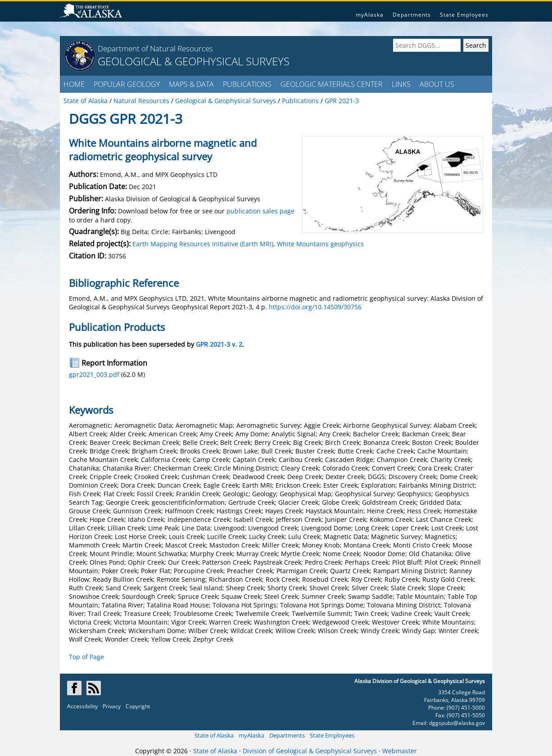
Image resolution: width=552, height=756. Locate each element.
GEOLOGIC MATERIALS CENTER (332, 84)
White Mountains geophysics (320, 244)
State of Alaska (214, 735)
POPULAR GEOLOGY (127, 84)
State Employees (464, 15)
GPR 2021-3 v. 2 (219, 344)
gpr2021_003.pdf (94, 374)
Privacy (112, 706)
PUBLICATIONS (247, 84)
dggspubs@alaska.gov (457, 723)
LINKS (401, 84)
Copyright (138, 706)
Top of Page (86, 657)
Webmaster (400, 751)
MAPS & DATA (191, 84)
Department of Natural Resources (155, 48)
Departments (412, 15)
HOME (74, 84)
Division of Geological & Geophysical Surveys (310, 751)
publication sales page (260, 211)
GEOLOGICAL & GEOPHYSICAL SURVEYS (194, 61)
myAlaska (370, 15)
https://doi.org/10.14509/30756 (315, 307)
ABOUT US (437, 84)
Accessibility (82, 706)
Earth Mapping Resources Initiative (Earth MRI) (203, 244)
